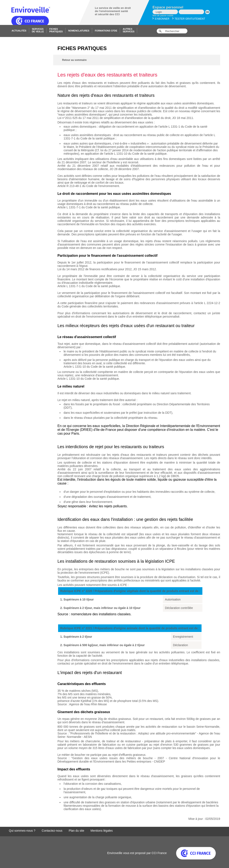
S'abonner (161, 19)
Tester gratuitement (189, 19)
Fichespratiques (56, 30)
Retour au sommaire (74, 60)
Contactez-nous (52, 831)
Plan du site (76, 831)
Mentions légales (102, 831)
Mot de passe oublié (163, 15)
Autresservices (129, 30)
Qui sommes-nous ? (22, 831)
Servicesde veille (38, 30)
